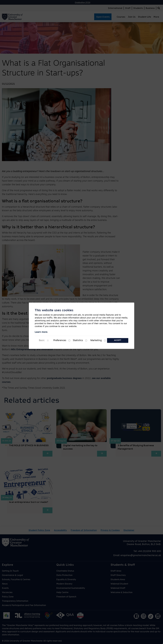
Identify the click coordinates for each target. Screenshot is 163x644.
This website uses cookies (54, 310)
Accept (118, 340)
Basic (42, 340)
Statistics (78, 340)
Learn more (41, 332)
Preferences (60, 340)
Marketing (96, 340)
